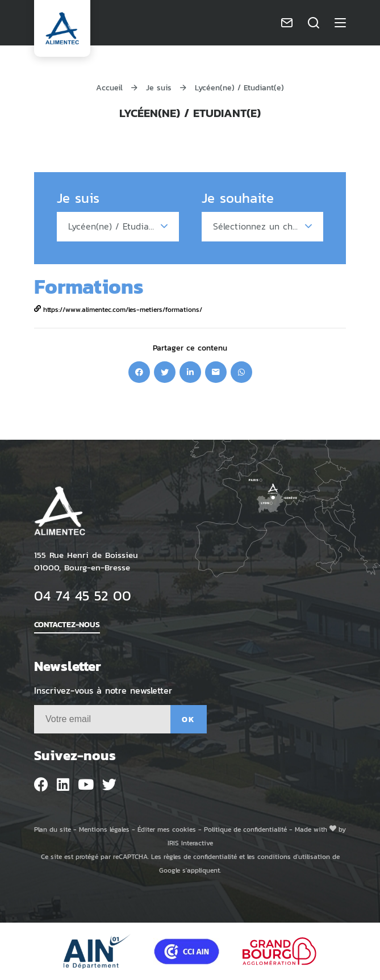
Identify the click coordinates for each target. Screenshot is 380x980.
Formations (89, 286)
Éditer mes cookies (167, 829)
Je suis (159, 87)
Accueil (109, 87)
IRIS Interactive (190, 843)
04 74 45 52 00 (83, 595)
